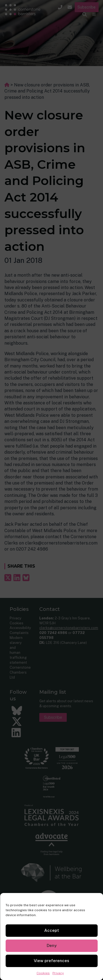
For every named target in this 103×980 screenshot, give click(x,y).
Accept (52, 930)
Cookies (43, 973)
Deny (52, 945)
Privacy (58, 973)
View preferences (51, 961)
